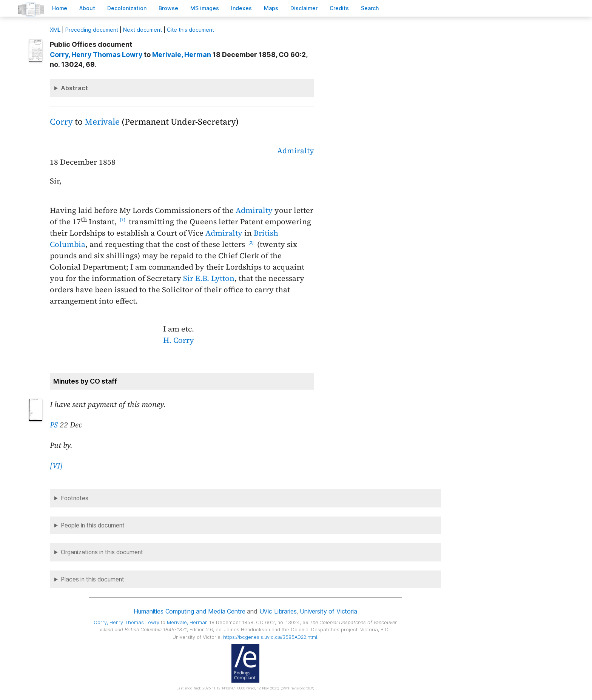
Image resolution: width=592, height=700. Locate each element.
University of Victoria (328, 611)
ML (55, 30)
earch (370, 8)
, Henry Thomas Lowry (96, 55)
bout (87, 8)
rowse (168, 8)
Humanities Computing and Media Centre (189, 611)
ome (60, 8)
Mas (271, 8)
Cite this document (190, 30)
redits (339, 8)
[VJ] (56, 466)
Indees (241, 8)
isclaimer (304, 8)
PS (54, 425)
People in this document (93, 525)
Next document (143, 30)
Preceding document (92, 30)
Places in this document (92, 579)
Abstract (74, 88)
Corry (61, 122)
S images (205, 8)
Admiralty (296, 151)
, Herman (182, 55)
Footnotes (75, 498)
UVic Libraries (278, 611)
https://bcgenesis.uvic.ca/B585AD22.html (270, 637)
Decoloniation (127, 8)
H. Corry (179, 340)
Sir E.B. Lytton (209, 278)
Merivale (102, 122)
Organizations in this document (102, 552)
